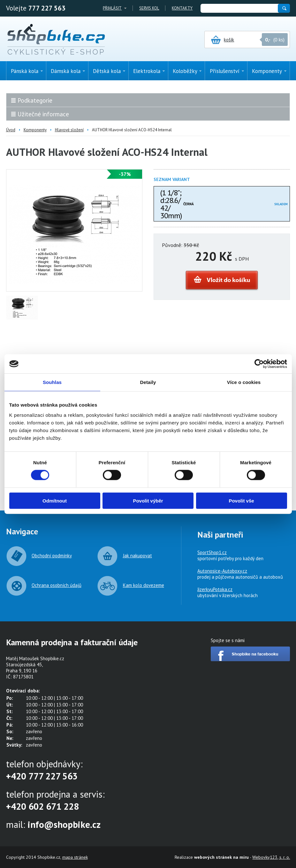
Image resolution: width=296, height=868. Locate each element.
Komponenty (35, 130)
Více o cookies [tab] (244, 382)
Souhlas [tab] (52, 382)
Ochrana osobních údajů (57, 585)
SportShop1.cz (212, 552)
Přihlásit (112, 8)
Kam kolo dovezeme (144, 585)
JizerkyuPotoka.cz (215, 589)
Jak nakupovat (137, 556)
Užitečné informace (43, 114)
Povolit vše (241, 500)
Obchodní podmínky (52, 556)
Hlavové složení (69, 130)
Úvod (11, 130)
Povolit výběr (148, 500)
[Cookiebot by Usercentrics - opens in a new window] (259, 364)
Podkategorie (35, 100)
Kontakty (182, 8)
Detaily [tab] (148, 382)
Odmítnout (55, 500)
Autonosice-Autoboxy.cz (222, 571)
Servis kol (149, 8)
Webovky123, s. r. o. (271, 857)
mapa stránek (75, 857)
